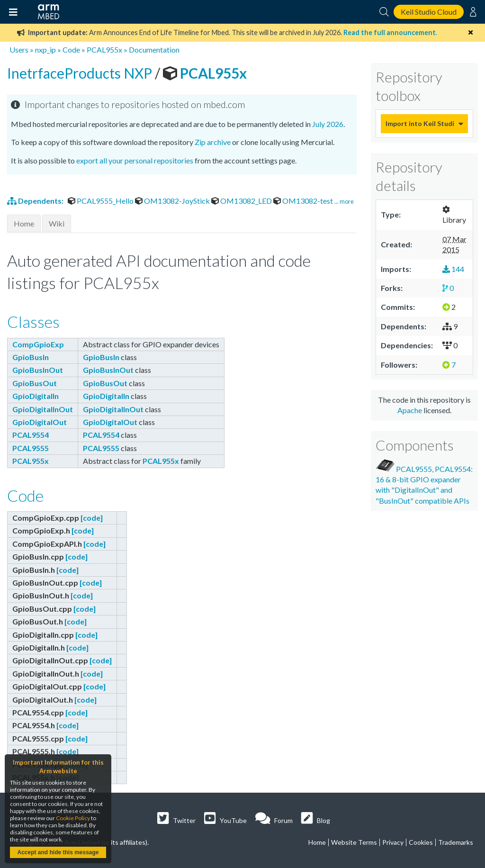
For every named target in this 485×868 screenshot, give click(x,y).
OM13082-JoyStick (173, 201)
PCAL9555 (31, 448)
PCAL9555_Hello (101, 201)
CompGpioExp (38, 344)
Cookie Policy (73, 818)
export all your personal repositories (135, 160)
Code (71, 50)
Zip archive (213, 142)
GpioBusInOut (38, 370)
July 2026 (328, 124)
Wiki (57, 223)
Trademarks (456, 842)
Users (19, 50)
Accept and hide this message (58, 852)
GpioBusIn (31, 357)
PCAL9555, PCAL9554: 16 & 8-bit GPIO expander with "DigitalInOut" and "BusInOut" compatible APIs (424, 482)
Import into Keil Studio (420, 123)
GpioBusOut (35, 383)
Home (24, 223)
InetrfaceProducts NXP (81, 73)
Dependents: (36, 201)
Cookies (421, 842)
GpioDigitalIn (36, 396)
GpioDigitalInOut (43, 409)
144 (453, 269)
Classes (33, 321)
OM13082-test (304, 201)
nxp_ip (45, 50)
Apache (410, 410)
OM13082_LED (242, 201)
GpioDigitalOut (40, 422)
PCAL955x (104, 50)
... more (344, 201)
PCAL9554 (31, 435)
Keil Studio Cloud (429, 12)
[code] (92, 518)
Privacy (393, 842)
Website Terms (354, 842)
